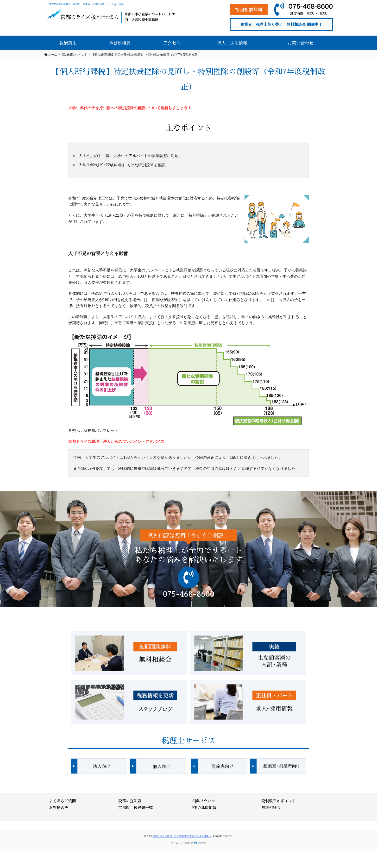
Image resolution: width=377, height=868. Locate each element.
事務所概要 (120, 43)
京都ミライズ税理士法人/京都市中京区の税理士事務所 (182, 836)
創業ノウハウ (204, 801)
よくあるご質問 (63, 801)
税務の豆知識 (130, 801)
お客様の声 (59, 808)
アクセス (172, 43)
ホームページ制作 (181, 843)
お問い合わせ (301, 43)
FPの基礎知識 (204, 808)
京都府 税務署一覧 (136, 808)
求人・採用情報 (232, 43)
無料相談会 (271, 808)
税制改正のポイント (279, 801)
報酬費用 (68, 43)
